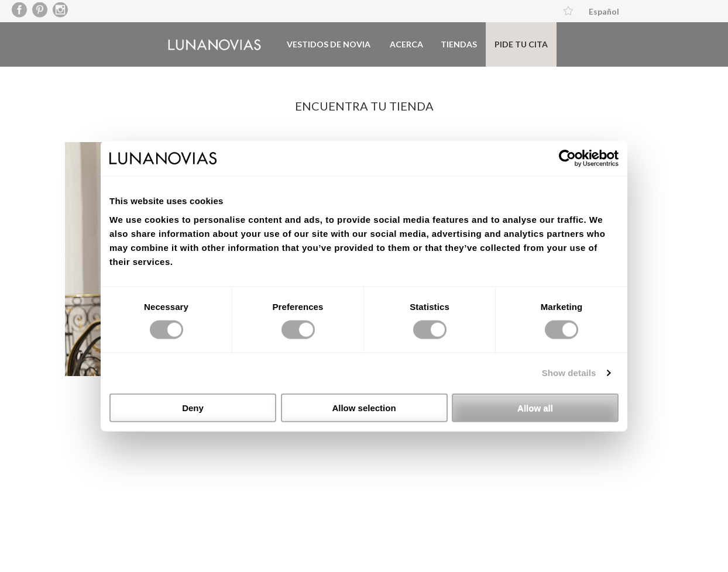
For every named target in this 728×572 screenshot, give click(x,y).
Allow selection (364, 407)
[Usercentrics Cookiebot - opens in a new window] (567, 158)
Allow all (535, 407)
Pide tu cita (521, 44)
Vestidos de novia (329, 44)
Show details (569, 373)
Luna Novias (214, 45)
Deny (193, 407)
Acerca (406, 44)
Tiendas (459, 44)
